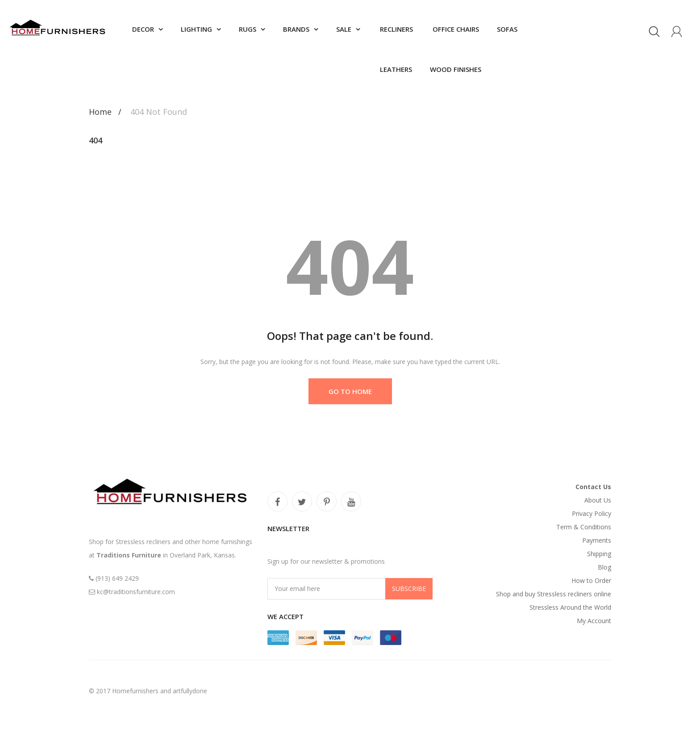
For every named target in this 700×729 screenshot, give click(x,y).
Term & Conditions (584, 527)
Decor (143, 29)
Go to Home (350, 391)
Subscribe (409, 589)
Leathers (395, 69)
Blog (604, 567)
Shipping (599, 554)
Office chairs (455, 29)
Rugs (248, 29)
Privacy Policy (592, 513)
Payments (597, 540)
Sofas (507, 29)
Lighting (196, 29)
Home (100, 112)
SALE (344, 29)
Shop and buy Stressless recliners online (554, 594)
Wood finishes (456, 69)
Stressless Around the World (570, 607)
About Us (598, 500)
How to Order (591, 580)
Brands (296, 29)
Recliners (396, 29)
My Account (594, 621)
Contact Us (593, 487)
